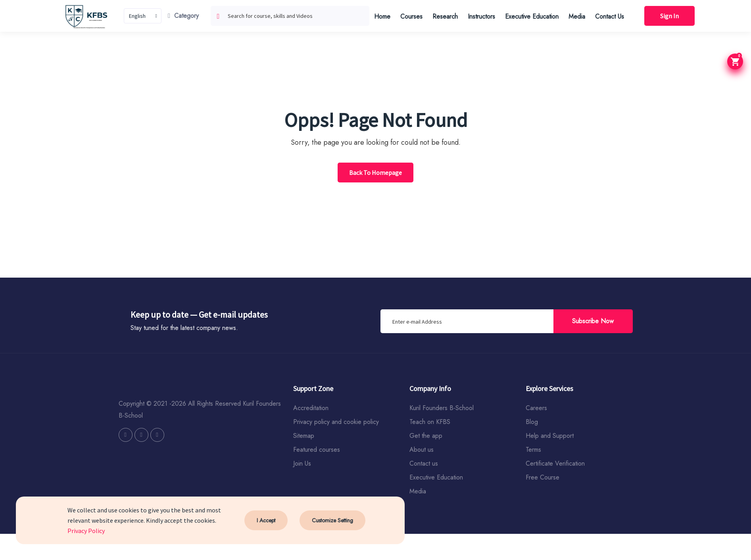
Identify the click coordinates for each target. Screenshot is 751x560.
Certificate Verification (555, 463)
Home (382, 16)
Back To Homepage (375, 173)
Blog (532, 422)
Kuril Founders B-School (442, 408)
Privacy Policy (86, 531)
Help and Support (550, 436)
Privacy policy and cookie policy (336, 422)
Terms (533, 450)
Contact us (424, 463)
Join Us (302, 463)
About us (422, 450)
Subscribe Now (593, 321)
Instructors (481, 16)
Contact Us (610, 16)
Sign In (669, 16)
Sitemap (304, 436)
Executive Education (532, 16)
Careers (536, 408)
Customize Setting (332, 520)
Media (577, 16)
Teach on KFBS (430, 422)
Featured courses (317, 450)
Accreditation (311, 408)
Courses (411, 16)
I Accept (266, 520)
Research (445, 16)
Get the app (426, 436)
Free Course (543, 477)
